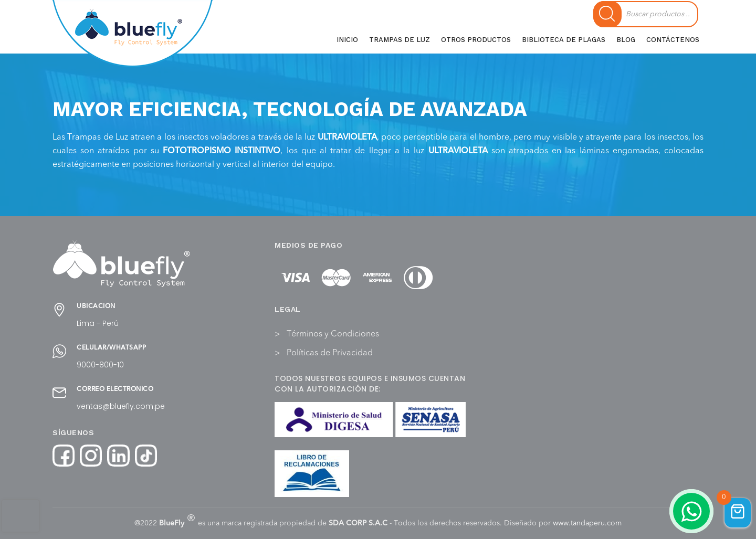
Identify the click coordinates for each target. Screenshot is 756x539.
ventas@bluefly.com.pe (121, 406)
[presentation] (20, 516)
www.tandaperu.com (587, 523)
